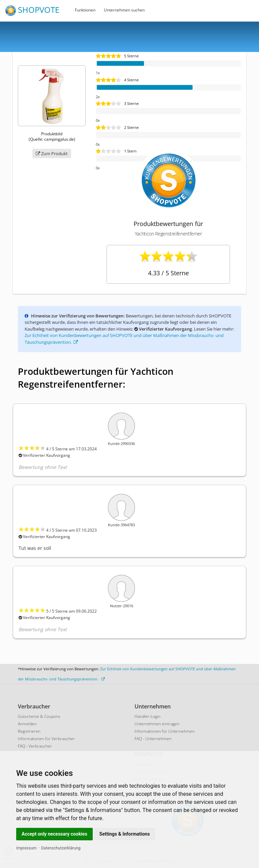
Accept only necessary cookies (54, 834)
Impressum (26, 848)
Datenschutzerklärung (61, 848)
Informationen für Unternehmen (165, 731)
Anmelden (27, 724)
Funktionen (85, 10)
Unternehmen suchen (124, 10)
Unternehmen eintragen (157, 724)
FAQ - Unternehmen (153, 739)
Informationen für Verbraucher (46, 739)
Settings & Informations (125, 834)
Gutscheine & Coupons (39, 716)
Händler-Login (148, 716)
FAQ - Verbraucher (35, 746)
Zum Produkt (52, 153)
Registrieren (29, 731)
